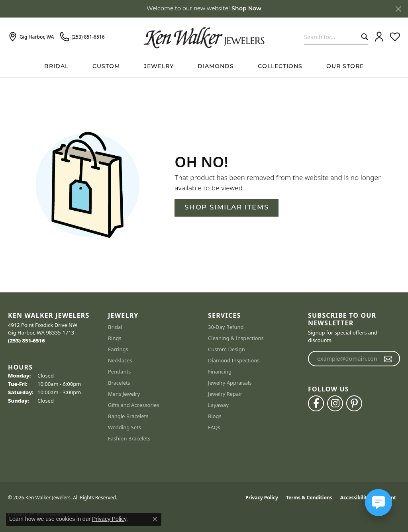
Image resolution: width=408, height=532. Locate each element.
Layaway (218, 405)
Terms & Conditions (309, 498)
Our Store (345, 67)
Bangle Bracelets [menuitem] (128, 416)
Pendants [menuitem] (119, 372)
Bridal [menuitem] (115, 327)
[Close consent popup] (155, 519)
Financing (220, 372)
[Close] (398, 9)
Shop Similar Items (227, 208)
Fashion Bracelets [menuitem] (129, 438)
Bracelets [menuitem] (119, 383)
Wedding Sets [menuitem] (125, 427)
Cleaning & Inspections (236, 338)
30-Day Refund (226, 327)
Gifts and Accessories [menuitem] (134, 405)
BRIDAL (56, 67)
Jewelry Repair (225, 394)
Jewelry (159, 67)
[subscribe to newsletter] (388, 359)
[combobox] (331, 37)
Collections (280, 67)
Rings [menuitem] (115, 338)
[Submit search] (363, 37)
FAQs (214, 427)
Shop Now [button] (246, 9)
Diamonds (216, 67)
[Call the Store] (26, 340)
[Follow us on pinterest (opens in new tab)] (354, 403)
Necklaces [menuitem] (120, 360)
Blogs (215, 416)
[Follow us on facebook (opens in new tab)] (316, 403)
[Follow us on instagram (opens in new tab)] (335, 403)
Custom (106, 67)
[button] (379, 37)
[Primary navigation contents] (204, 67)
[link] (31, 37)
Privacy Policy (262, 498)
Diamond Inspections (234, 360)
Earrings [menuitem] (118, 349)
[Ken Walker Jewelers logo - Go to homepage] (204, 37)
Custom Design (227, 349)
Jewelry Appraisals (230, 383)
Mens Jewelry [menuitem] (124, 394)
